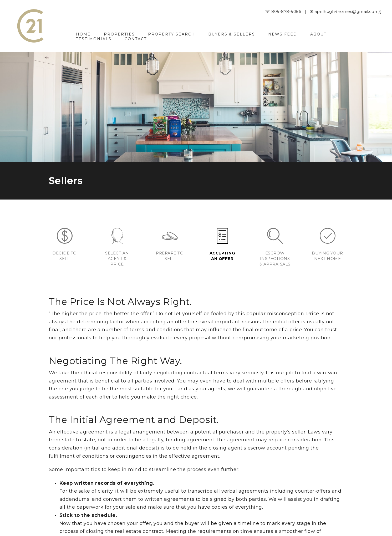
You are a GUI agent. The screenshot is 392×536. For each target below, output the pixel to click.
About (318, 34)
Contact (136, 39)
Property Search (172, 34)
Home (83, 34)
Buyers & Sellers (232, 34)
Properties (119, 34)
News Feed (283, 34)
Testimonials (94, 39)
